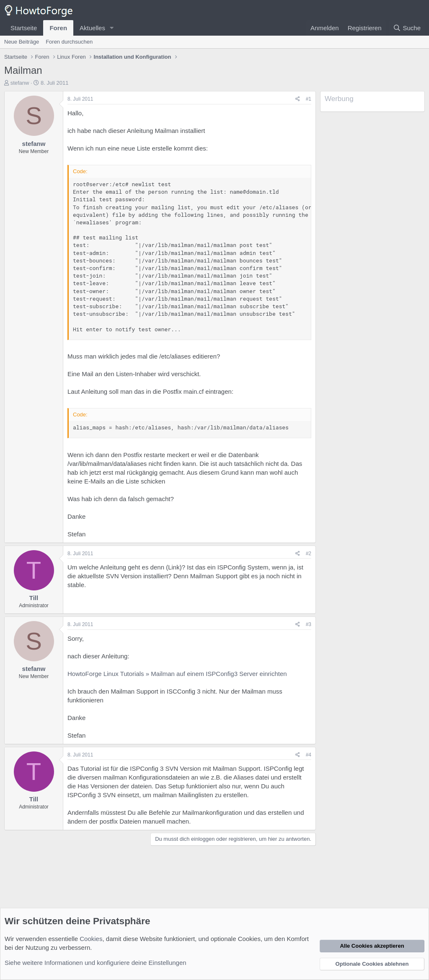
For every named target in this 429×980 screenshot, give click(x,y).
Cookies (91, 939)
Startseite (24, 28)
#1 (309, 99)
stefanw (20, 83)
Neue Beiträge (22, 42)
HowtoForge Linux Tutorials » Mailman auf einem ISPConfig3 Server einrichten (177, 674)
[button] (112, 28)
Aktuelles (92, 28)
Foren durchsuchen (69, 42)
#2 (309, 554)
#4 (309, 755)
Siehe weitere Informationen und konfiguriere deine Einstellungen (96, 963)
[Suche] (407, 28)
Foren (58, 28)
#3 (309, 624)
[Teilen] (298, 99)
